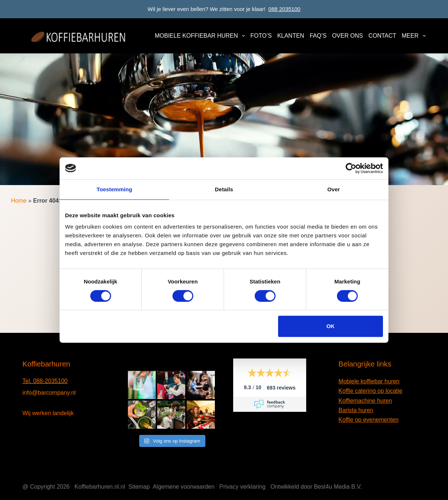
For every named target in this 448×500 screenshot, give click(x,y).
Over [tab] (334, 189)
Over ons (348, 36)
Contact (382, 36)
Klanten (291, 36)
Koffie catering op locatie (370, 391)
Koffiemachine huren (365, 401)
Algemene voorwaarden (184, 487)
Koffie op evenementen (368, 420)
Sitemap (139, 487)
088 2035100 (285, 9)
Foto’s (261, 36)
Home (19, 201)
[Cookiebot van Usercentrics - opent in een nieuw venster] (351, 168)
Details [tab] (224, 189)
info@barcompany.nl (49, 393)
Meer (413, 36)
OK (331, 326)
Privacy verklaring (242, 487)
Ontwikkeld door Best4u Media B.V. (316, 487)
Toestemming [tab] (114, 189)
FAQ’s (318, 36)
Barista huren (356, 410)
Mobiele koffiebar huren (201, 36)
